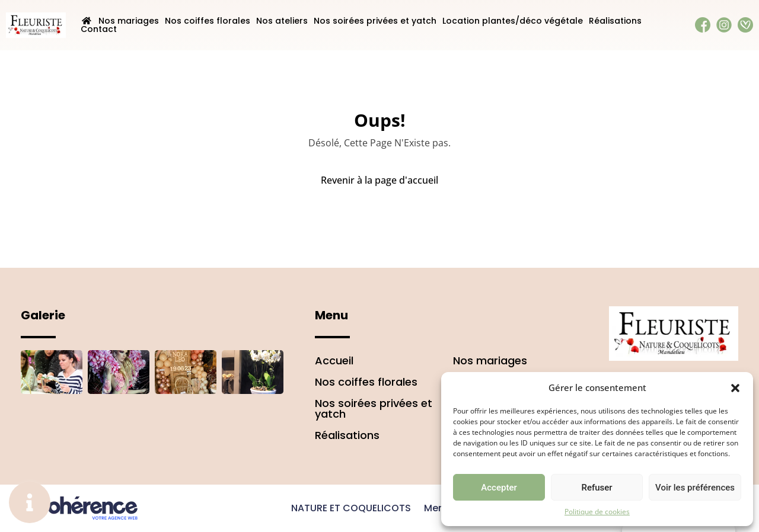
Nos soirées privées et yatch (375, 21)
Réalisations (615, 21)
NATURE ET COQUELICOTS (351, 508)
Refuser (597, 488)
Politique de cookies (597, 512)
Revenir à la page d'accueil (379, 180)
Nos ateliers (282, 21)
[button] (735, 387)
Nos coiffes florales (208, 21)
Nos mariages (129, 21)
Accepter (499, 488)
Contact (99, 29)
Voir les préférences (695, 488)
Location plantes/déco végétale (513, 21)
